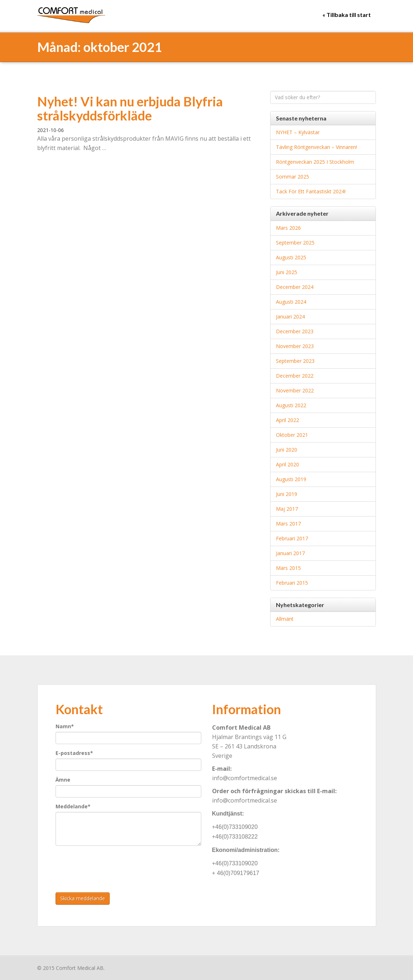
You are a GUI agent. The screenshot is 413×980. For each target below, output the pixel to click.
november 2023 (295, 346)
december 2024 (295, 287)
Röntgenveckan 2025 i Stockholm (315, 162)
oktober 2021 (292, 435)
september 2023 (295, 361)
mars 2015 (288, 568)
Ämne (63, 780)
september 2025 (295, 243)
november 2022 (295, 390)
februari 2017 (292, 538)
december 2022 (295, 376)
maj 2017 (287, 509)
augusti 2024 (291, 302)
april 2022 (287, 420)
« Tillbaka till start (347, 15)
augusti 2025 (291, 257)
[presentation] (110, 865)
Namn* (65, 726)
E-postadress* (74, 753)
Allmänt (285, 619)
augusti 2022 (291, 405)
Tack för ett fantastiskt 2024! (311, 191)
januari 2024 (290, 317)
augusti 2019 (291, 479)
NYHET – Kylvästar (298, 132)
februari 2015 (292, 583)
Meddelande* (73, 806)
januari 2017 (290, 553)
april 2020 (287, 464)
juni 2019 (287, 494)
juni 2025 (287, 272)
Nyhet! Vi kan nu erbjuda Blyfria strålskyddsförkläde (130, 109)
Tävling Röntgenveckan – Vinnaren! (317, 147)
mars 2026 (288, 228)
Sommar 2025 (293, 177)
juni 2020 (287, 450)
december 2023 (295, 331)
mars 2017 (288, 524)
